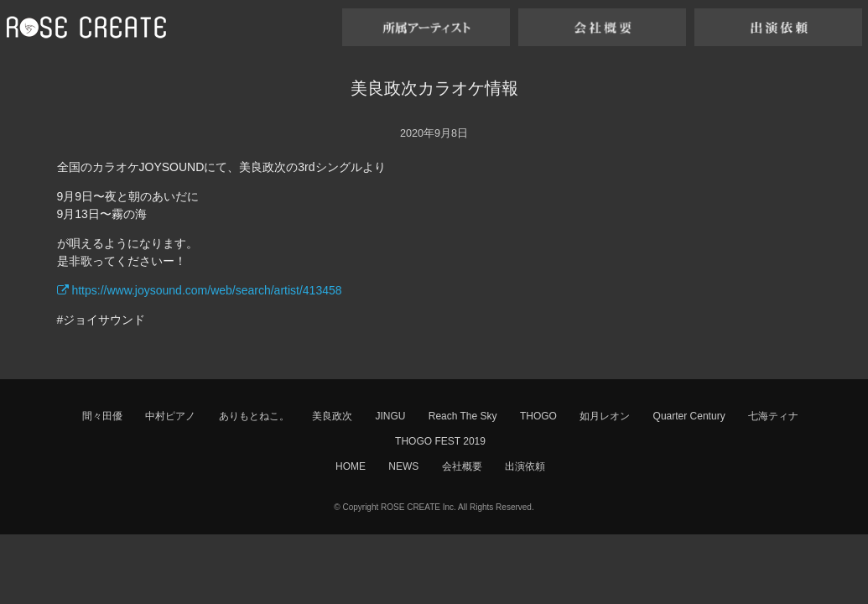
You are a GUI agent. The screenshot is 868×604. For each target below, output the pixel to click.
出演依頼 (525, 466)
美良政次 (332, 416)
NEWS (403, 466)
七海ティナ (773, 416)
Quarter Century (689, 416)
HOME (351, 466)
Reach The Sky (463, 416)
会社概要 (462, 466)
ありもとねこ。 (254, 416)
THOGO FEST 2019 (440, 441)
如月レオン (605, 416)
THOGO (538, 416)
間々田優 (102, 416)
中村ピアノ (170, 416)
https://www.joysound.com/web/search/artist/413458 (200, 290)
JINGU (390, 416)
